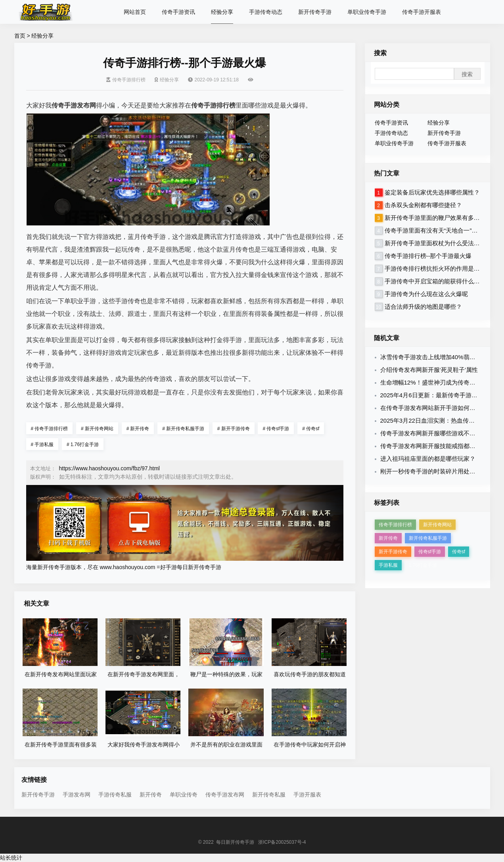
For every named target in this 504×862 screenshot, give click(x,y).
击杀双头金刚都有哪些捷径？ (423, 205)
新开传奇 (138, 429)
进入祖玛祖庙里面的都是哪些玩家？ (428, 459)
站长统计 (11, 858)
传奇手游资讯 (178, 12)
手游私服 (42, 444)
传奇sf (311, 429)
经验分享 (222, 12)
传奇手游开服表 (422, 12)
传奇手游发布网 (225, 795)
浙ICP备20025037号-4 (282, 842)
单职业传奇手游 (367, 12)
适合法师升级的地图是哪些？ (423, 307)
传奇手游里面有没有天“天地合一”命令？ (437, 230)
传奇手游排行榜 (126, 80)
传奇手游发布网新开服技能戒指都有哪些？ (437, 446)
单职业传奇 (184, 795)
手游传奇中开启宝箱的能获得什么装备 (435, 281)
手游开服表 (307, 795)
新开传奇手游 (315, 12)
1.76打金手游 (83, 444)
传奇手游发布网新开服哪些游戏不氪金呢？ (437, 433)
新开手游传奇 (234, 429)
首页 (20, 36)
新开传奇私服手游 (183, 429)
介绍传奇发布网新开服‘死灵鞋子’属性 (429, 370)
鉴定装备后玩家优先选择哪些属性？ (432, 192)
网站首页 (135, 12)
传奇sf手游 (276, 429)
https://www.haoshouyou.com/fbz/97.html (109, 468)
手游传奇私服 (115, 795)
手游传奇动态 (266, 12)
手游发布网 (77, 795)
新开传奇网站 (97, 429)
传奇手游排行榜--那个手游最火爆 (428, 256)
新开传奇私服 (269, 795)
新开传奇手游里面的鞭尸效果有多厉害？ (438, 218)
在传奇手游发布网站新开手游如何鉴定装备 (437, 408)
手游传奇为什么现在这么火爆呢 (426, 294)
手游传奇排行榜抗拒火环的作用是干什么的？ (444, 268)
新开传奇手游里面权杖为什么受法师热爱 (438, 243)
